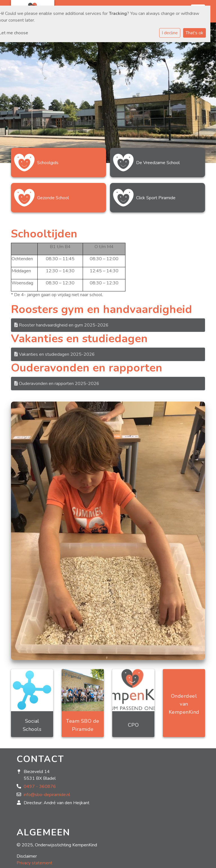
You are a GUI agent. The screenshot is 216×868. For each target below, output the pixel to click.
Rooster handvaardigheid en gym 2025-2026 (61, 325)
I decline (170, 33)
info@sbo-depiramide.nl (47, 795)
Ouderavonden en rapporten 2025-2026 (57, 384)
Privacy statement (34, 863)
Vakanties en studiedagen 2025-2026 (55, 354)
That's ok (194, 33)
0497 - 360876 (40, 787)
